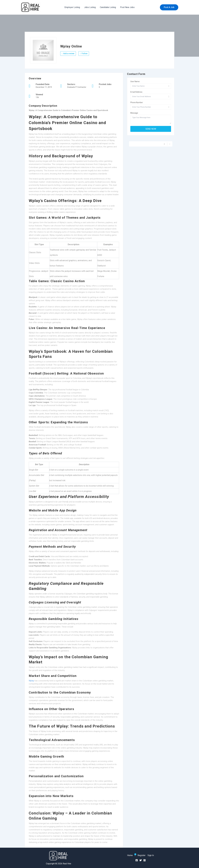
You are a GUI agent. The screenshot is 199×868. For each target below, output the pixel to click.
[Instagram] (145, 860)
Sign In (151, 855)
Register (142, 855)
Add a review (68, 54)
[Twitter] (141, 860)
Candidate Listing (108, 7)
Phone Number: (137, 102)
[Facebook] (137, 860)
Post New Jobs (127, 7)
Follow (84, 54)
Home (130, 855)
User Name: (135, 81)
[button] (169, 7)
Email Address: (137, 92)
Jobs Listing (90, 7)
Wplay (31, 681)
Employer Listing (72, 7)
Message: (134, 113)
